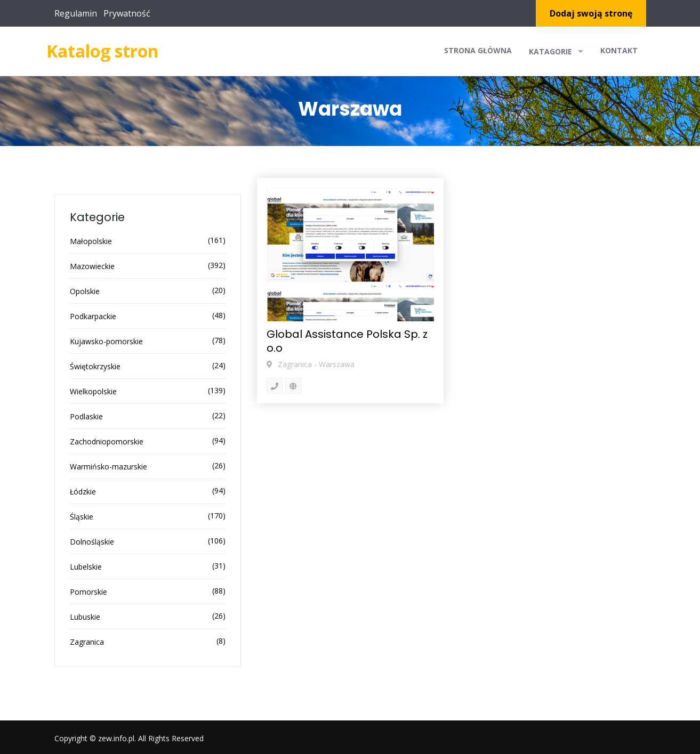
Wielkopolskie (93, 391)
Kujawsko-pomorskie (106, 341)
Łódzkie (83, 492)
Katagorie (556, 51)
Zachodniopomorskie (107, 441)
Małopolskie (91, 241)
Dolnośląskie (92, 542)
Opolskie (85, 291)
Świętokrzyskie (95, 366)
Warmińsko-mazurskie (108, 467)
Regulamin (76, 13)
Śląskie (82, 517)
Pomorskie (88, 592)
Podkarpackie (93, 316)
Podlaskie (86, 416)
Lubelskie (86, 567)
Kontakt (619, 50)
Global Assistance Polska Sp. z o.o (347, 341)
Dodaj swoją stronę (591, 13)
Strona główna (478, 50)
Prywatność (127, 13)
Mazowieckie (92, 266)
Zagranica (87, 642)
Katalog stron (102, 51)
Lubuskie (85, 617)
